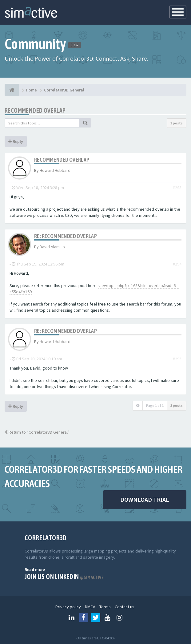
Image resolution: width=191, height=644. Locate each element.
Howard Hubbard (55, 170)
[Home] (12, 90)
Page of (155, 405)
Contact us (125, 607)
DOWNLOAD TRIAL (145, 499)
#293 (177, 188)
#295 (177, 359)
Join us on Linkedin (64, 577)
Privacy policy (68, 607)
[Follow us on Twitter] (96, 618)
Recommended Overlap (35, 110)
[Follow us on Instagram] (120, 618)
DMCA (90, 607)
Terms (105, 607)
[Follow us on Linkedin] (72, 618)
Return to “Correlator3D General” (37, 432)
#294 (177, 264)
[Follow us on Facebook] (84, 618)
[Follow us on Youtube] (108, 618)
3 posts (177, 123)
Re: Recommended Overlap (66, 236)
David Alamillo (52, 247)
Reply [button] (16, 141)
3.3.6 (75, 45)
